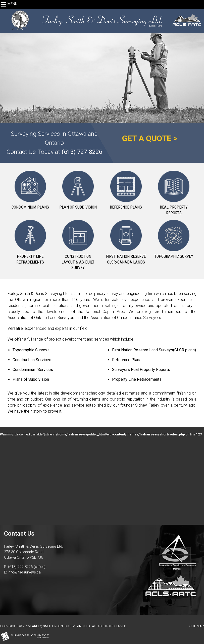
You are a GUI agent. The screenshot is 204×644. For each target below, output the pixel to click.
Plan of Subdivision (78, 207)
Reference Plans (126, 207)
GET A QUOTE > (150, 138)
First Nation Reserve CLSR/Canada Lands (126, 259)
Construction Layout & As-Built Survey (78, 262)
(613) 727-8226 (82, 152)
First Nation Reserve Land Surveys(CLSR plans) (154, 350)
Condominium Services (33, 370)
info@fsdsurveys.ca (24, 572)
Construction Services (32, 360)
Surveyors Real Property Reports (141, 370)
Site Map (197, 626)
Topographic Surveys (31, 350)
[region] (102, 66)
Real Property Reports (174, 210)
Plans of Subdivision (31, 379)
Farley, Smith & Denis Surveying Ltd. (60, 626)
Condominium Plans (30, 207)
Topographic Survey (174, 256)
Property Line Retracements (30, 259)
